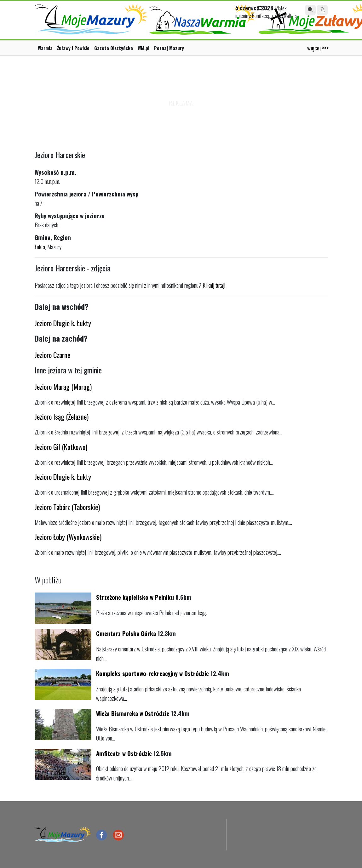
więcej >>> (318, 48)
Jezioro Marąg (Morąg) (63, 386)
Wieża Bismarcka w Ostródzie (133, 713)
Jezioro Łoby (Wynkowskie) (68, 537)
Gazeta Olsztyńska (114, 48)
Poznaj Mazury (169, 48)
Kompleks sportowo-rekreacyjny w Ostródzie (152, 673)
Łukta (40, 247)
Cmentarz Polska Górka (126, 633)
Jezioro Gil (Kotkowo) (61, 447)
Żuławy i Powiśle (73, 48)
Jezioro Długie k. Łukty (63, 323)
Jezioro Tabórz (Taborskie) (67, 507)
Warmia (45, 48)
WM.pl (144, 48)
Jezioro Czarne (52, 355)
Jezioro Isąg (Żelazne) (62, 416)
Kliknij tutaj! (214, 285)
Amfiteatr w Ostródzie (124, 753)
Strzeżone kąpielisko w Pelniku (135, 597)
